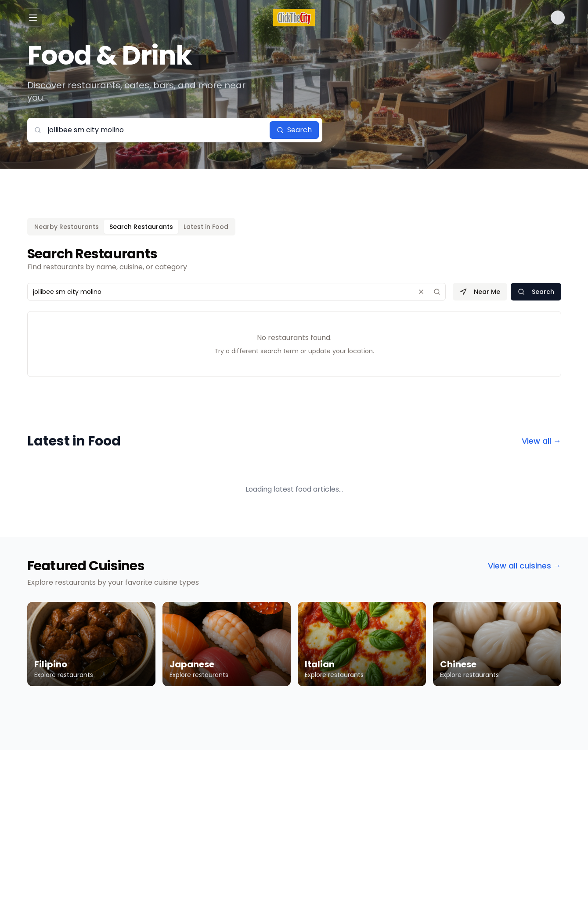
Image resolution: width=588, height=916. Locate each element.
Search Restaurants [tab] (141, 227)
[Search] (437, 292)
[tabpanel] (294, 311)
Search (294, 130)
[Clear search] (421, 292)
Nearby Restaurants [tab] (67, 227)
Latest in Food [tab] (206, 227)
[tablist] (131, 227)
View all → (541, 441)
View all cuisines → (525, 566)
